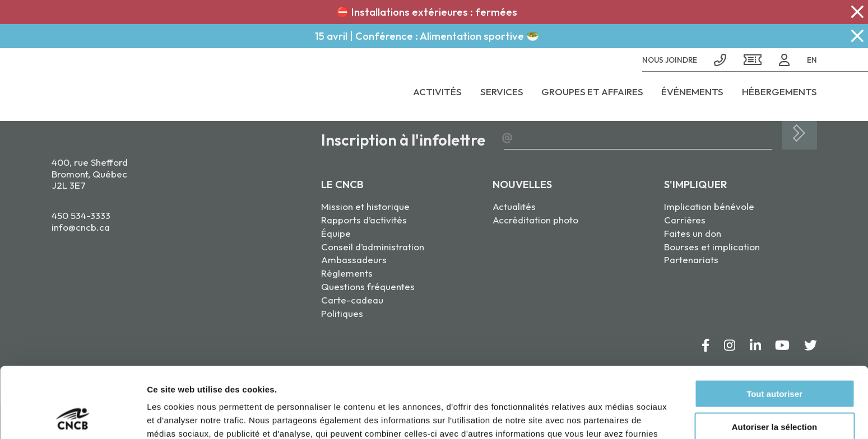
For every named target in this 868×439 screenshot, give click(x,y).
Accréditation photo (535, 220)
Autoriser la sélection (775, 360)
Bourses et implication (712, 247)
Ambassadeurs (354, 260)
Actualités (514, 206)
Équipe (336, 233)
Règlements (347, 273)
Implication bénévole (709, 206)
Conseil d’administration (373, 247)
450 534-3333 (81, 215)
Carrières (685, 220)
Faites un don (693, 233)
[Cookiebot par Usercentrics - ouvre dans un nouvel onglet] (73, 417)
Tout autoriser (774, 327)
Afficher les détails (617, 417)
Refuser (774, 393)
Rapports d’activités (364, 220)
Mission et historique (365, 206)
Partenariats (691, 260)
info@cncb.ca (81, 227)
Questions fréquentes (368, 286)
